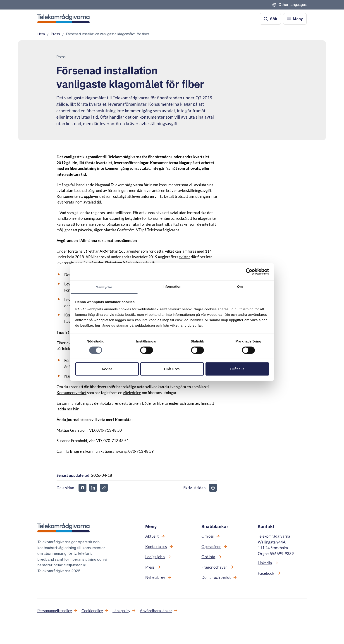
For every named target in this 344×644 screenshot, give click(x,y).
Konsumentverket (72, 393)
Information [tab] (172, 286)
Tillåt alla (237, 369)
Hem (41, 34)
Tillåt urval (172, 369)
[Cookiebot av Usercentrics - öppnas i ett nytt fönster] (249, 272)
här (76, 409)
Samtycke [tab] (104, 287)
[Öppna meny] (295, 19)
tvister (185, 257)
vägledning (132, 393)
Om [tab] (240, 286)
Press (55, 34)
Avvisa (107, 369)
